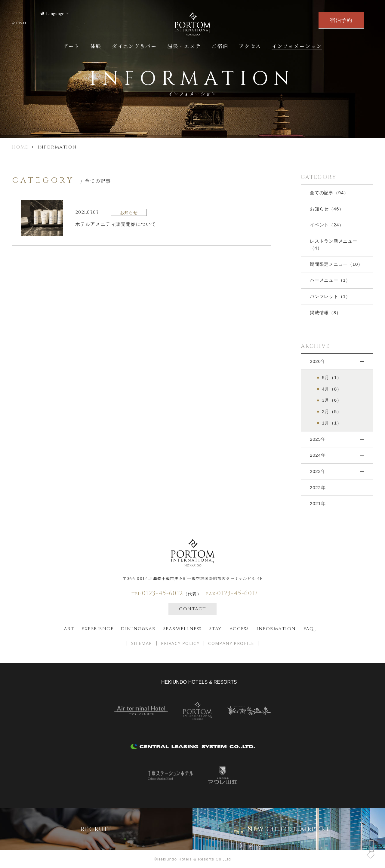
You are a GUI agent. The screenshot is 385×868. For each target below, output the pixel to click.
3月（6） (332, 400)
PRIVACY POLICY (180, 643)
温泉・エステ (184, 46)
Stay (216, 629)
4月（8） (332, 389)
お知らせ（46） (327, 209)
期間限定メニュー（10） (336, 264)
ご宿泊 (220, 46)
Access (239, 629)
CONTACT (192, 609)
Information (276, 629)
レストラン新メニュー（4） (334, 244)
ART (69, 629)
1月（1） (332, 423)
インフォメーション (297, 46)
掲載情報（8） (325, 313)
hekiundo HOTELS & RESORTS (199, 682)
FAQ (309, 629)
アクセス (250, 46)
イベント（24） (327, 225)
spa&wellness (183, 629)
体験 (96, 46)
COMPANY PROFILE (231, 643)
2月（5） (332, 411)
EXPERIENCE (97, 629)
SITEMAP (142, 643)
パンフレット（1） (330, 296)
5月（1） (332, 377)
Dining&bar (138, 629)
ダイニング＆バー (134, 46)
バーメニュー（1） (330, 280)
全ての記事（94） (329, 193)
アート (71, 46)
